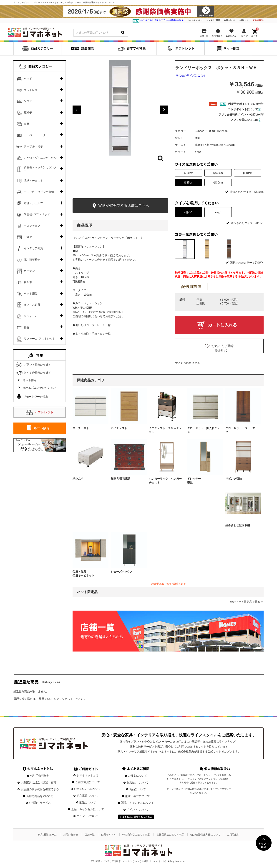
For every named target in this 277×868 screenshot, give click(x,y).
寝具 (27, 124)
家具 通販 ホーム (47, 835)
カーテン (29, 271)
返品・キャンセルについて (88, 809)
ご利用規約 (233, 835)
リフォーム (31, 316)
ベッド (28, 79)
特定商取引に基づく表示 (136, 835)
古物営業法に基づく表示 (170, 835)
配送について (88, 803)
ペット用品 (31, 294)
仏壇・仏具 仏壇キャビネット (89, 574)
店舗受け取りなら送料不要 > (168, 584)
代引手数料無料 (40, 776)
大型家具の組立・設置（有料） (40, 782)
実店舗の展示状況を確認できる (40, 789)
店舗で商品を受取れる (40, 796)
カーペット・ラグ (35, 135)
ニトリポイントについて (245, 109)
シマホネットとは (195, 20)
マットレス (31, 90)
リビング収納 (234, 479)
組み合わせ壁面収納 (238, 525)
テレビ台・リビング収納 (39, 192)
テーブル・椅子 (33, 146)
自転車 (28, 282)
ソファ (28, 101)
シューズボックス (122, 572)
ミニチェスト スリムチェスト (165, 430)
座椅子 (28, 113)
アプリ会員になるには (246, 120)
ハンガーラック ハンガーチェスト (165, 481)
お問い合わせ (229, 20)
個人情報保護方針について (205, 835)
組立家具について (88, 796)
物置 (27, 327)
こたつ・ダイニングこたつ (40, 158)
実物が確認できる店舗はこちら (120, 206)
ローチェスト (81, 428)
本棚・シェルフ (33, 203)
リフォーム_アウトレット (40, 339)
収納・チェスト (33, 181)
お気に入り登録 (222, 346)
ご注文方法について (88, 782)
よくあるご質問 (213, 20)
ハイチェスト (119, 428)
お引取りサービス (40, 803)
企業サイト (244, 20)
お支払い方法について (88, 789)
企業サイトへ (108, 835)
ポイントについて (88, 816)
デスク (28, 237)
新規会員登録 (258, 20)
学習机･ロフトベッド (37, 214)
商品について (138, 789)
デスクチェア (32, 226)
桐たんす (78, 479)
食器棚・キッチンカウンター (40, 169)
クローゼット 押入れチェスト (204, 430)
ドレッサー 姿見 (204, 481)
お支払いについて (138, 782)
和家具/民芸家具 (121, 479)
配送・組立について (138, 796)
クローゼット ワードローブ (242, 430)
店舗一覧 (90, 835)
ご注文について (138, 776)
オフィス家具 (32, 305)
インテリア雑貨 (33, 248)
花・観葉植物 (32, 260)
